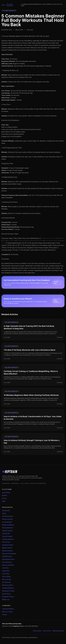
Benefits (5, 495)
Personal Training (7, 519)
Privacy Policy (37, 631)
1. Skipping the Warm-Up (10, 70)
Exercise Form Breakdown (10, 120)
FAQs (4, 501)
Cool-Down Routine (8, 218)
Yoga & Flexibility (7, 536)
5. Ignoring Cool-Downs (10, 202)
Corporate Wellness (8, 609)
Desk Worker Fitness (8, 559)
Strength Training (7, 531)
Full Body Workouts (10, 5)
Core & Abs (5, 568)
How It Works (6, 493)
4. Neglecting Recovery (9, 177)
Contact (5, 615)
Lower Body (6, 574)
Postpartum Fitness (8, 597)
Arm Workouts (6, 582)
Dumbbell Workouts (8, 588)
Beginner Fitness (7, 548)
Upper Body (6, 571)
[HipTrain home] (33, 472)
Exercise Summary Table (10, 234)
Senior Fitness (6, 594)
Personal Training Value (9, 554)
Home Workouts (7, 522)
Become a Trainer (7, 612)
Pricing (4, 498)
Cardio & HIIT (6, 533)
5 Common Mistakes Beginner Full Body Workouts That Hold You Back (25, 36)
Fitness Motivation (8, 528)
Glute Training (6, 577)
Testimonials (6, 511)
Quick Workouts (7, 562)
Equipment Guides (8, 545)
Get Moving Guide (8, 516)
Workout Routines (7, 551)
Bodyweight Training (8, 591)
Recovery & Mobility (8, 565)
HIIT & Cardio (6, 542)
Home (3, 5)
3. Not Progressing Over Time (11, 148)
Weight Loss (6, 599)
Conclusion (5, 259)
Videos (4, 513)
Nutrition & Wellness (8, 525)
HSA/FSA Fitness (7, 556)
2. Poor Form (6, 104)
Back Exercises (7, 579)
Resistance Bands (7, 585)
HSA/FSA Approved (58, 631)
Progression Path (7, 163)
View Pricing (56, 301)
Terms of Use (47, 631)
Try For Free (56, 282)
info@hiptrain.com (18, 626)
